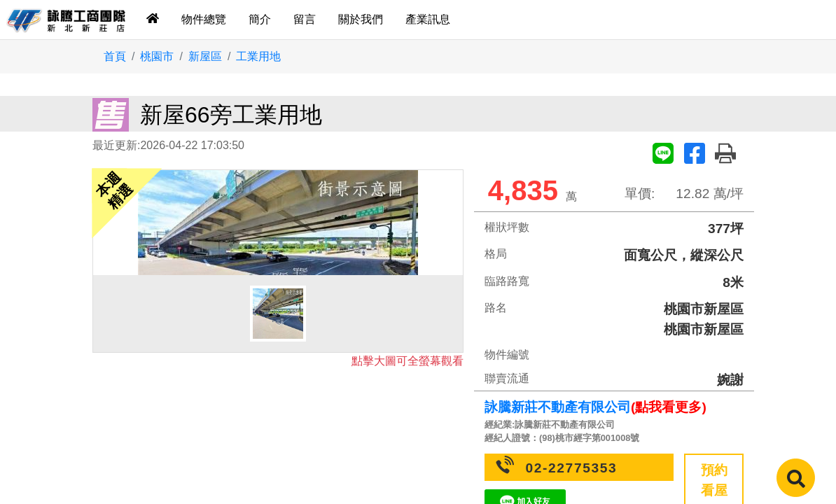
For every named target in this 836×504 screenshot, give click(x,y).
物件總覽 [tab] (204, 19)
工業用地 (258, 56)
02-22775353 (572, 468)
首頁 (115, 56)
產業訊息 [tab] (428, 19)
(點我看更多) (669, 407)
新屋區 (205, 56)
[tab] (153, 20)
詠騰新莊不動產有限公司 (558, 407)
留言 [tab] (305, 19)
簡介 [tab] (260, 19)
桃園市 (157, 56)
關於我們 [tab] (361, 19)
